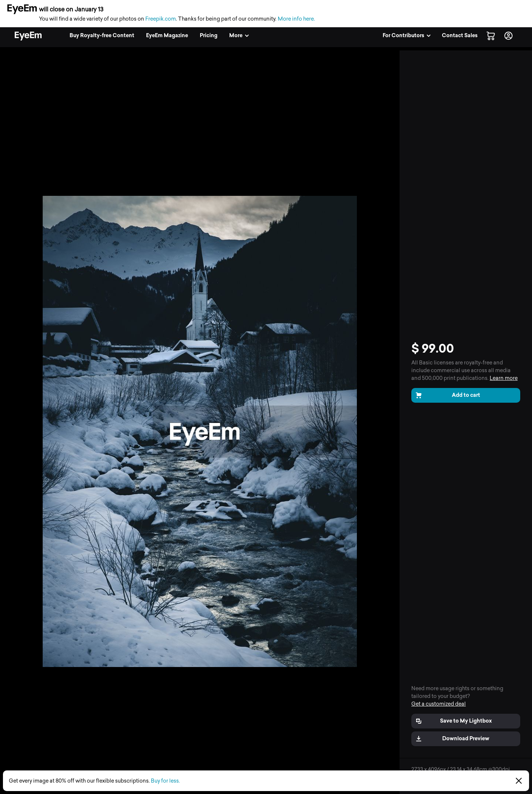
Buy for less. (165, 781)
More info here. (296, 19)
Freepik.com (161, 19)
